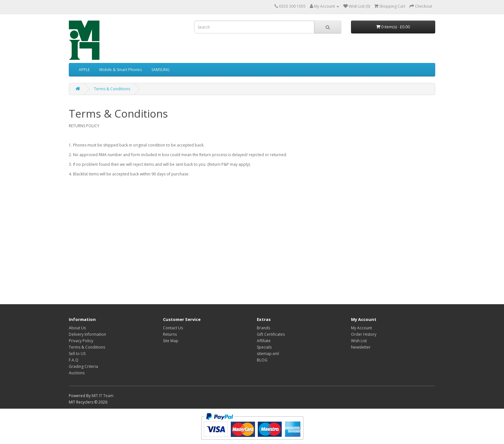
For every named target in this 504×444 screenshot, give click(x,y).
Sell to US (77, 354)
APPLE (84, 70)
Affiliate (264, 341)
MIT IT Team (103, 396)
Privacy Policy (81, 341)
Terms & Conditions (112, 89)
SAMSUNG (161, 70)
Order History (364, 334)
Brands (263, 328)
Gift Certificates (271, 334)
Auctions (77, 373)
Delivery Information (87, 334)
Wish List (359, 341)
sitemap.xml (268, 354)
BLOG (262, 360)
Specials (264, 347)
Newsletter (361, 347)
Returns (170, 334)
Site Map (171, 341)
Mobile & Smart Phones (121, 70)
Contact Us (173, 328)
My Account (361, 328)
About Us (77, 328)
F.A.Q (74, 360)
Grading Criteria (83, 366)
